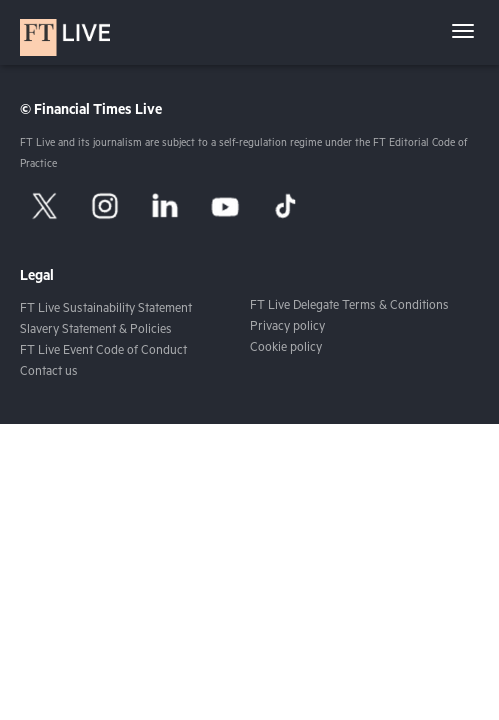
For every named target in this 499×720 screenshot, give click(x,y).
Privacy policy (287, 328)
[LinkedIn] (165, 206)
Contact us (49, 373)
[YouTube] (225, 206)
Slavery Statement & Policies (96, 331)
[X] (45, 206)
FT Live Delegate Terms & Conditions (349, 307)
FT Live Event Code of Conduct (103, 352)
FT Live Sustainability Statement (106, 310)
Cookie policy (286, 349)
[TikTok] (285, 206)
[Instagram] (105, 206)
